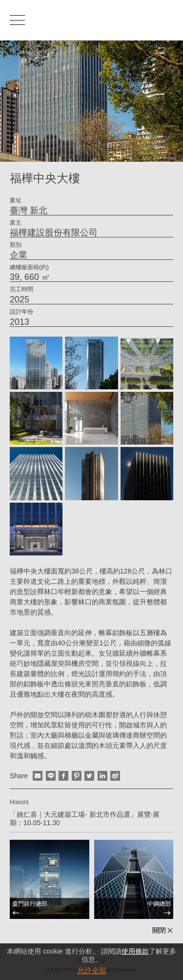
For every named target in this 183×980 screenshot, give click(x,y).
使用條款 (135, 951)
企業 (19, 255)
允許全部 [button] (92, 970)
